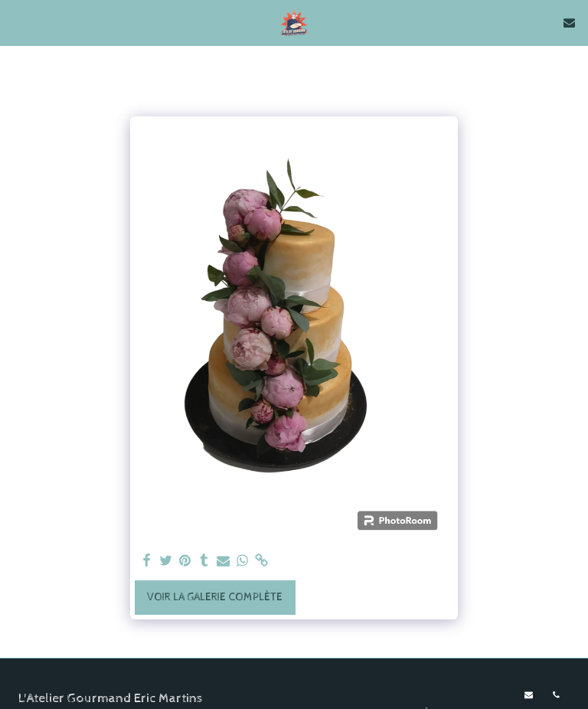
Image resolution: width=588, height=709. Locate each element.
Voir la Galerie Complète (215, 597)
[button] (17, 22)
